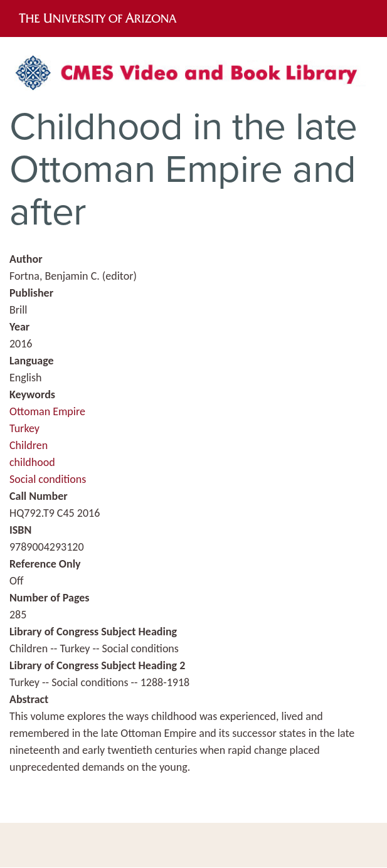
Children (29, 445)
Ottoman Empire (47, 411)
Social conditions (48, 479)
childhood (32, 462)
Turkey (24, 428)
